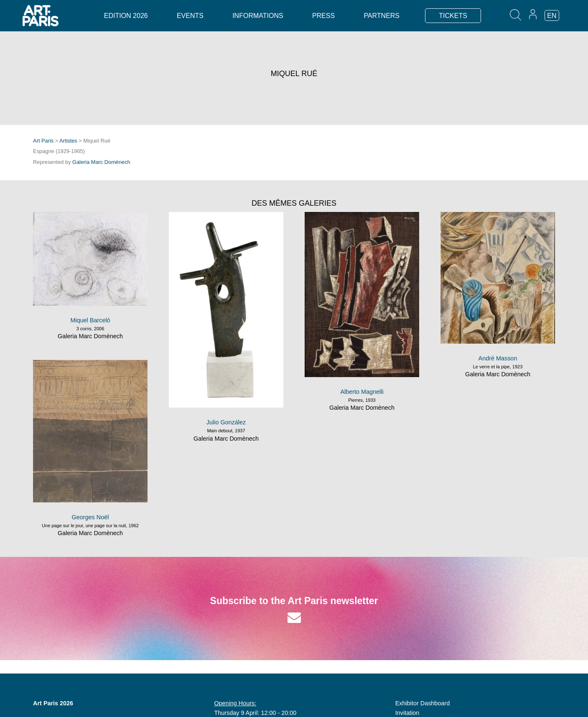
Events (190, 16)
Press (323, 16)
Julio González (226, 422)
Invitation (407, 713)
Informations (258, 16)
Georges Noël (90, 517)
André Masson (498, 358)
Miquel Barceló (90, 320)
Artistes (68, 141)
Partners (382, 16)
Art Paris (43, 141)
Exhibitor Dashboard (423, 703)
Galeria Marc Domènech (101, 162)
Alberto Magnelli (362, 392)
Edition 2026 (126, 16)
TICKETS (453, 16)
